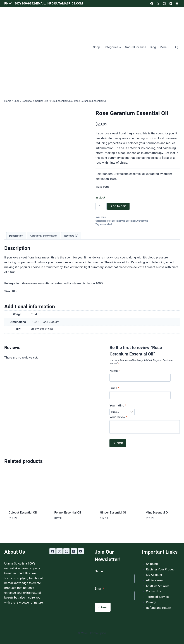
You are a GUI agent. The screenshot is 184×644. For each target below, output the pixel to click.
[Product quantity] (101, 206)
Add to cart (119, 206)
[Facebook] (152, 3)
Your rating (118, 405)
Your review (118, 417)
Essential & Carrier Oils (137, 221)
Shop (96, 47)
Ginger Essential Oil (113, 512)
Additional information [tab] (44, 236)
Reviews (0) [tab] (71, 236)
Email (114, 388)
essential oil (106, 224)
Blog (153, 47)
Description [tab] (16, 236)
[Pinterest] (171, 3)
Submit (103, 607)
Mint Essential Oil (157, 512)
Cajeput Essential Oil (23, 512)
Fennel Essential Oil (68, 512)
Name (115, 371)
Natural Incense (136, 47)
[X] (158, 3)
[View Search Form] (176, 47)
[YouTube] (177, 3)
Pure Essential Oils (116, 221)
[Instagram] (164, 3)
